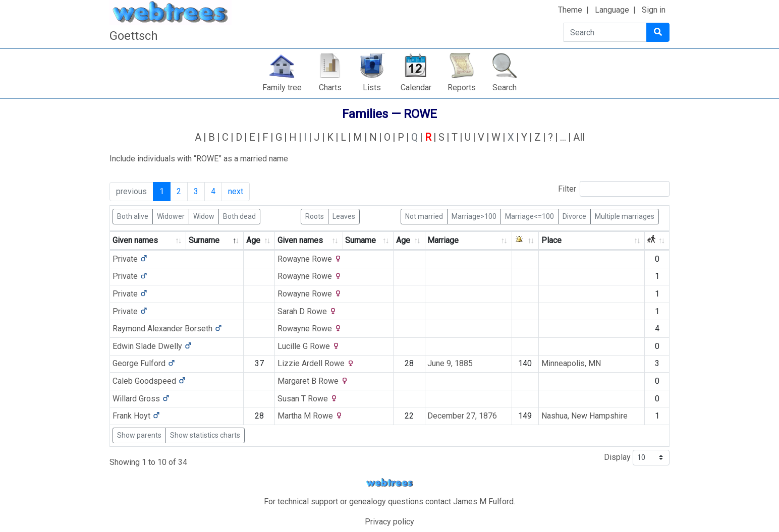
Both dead (239, 216)
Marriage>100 (474, 216)
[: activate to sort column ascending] (525, 241)
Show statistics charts (205, 435)
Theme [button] (570, 10)
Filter (614, 189)
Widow (204, 216)
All (579, 137)
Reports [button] (462, 87)
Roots (315, 216)
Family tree (282, 87)
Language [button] (612, 10)
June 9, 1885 (450, 363)
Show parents (139, 435)
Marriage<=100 (530, 216)
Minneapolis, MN (571, 363)
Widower (171, 216)
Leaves (344, 216)
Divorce (574, 216)
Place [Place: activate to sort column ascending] (551, 240)
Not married (424, 216)
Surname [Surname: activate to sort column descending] (204, 240)
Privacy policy (389, 522)
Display (637, 458)
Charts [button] (330, 87)
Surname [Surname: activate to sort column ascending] (360, 240)
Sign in (654, 10)
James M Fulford (483, 501)
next (236, 191)
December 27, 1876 (462, 416)
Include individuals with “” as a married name (199, 159)
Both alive (133, 216)
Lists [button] (372, 87)
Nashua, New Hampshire (585, 416)
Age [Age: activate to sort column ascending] (253, 240)
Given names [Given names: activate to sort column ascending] (135, 240)
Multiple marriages (625, 216)
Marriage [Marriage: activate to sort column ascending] (443, 240)
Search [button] (505, 87)
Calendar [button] (416, 87)
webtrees (389, 483)
